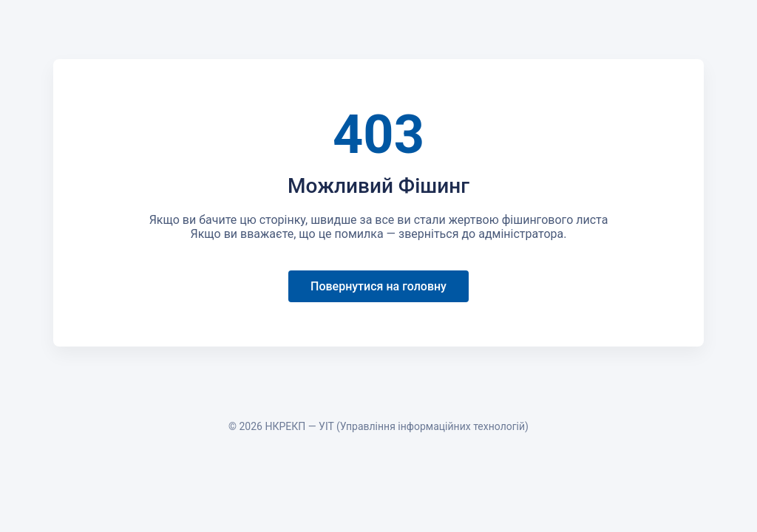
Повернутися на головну (378, 286)
